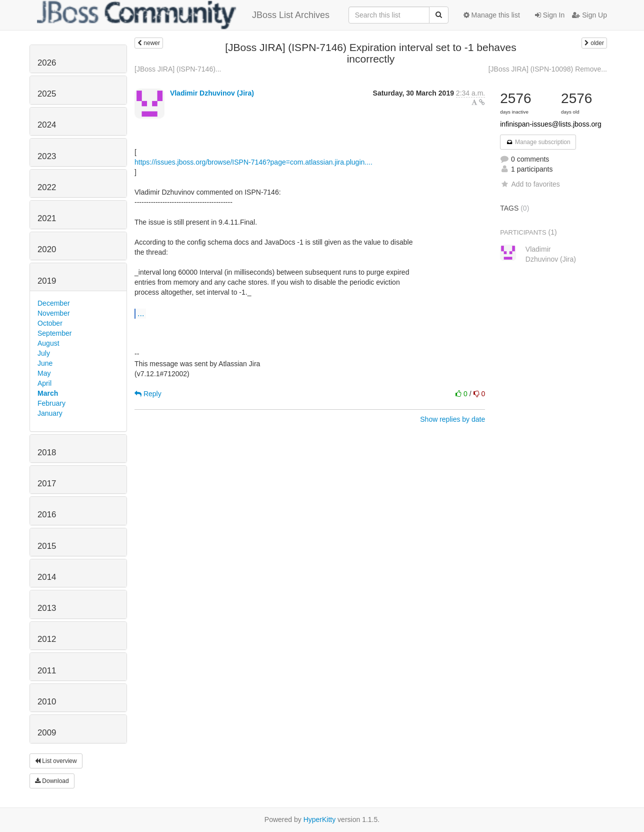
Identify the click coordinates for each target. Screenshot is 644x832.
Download (52, 781)
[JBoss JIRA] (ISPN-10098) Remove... (548, 69)
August (48, 343)
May (44, 373)
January (50, 413)
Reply (148, 394)
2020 (47, 249)
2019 (47, 281)
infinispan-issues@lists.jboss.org (551, 124)
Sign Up (589, 15)
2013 (47, 608)
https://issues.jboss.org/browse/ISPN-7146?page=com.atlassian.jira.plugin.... (253, 162)
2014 (47, 577)
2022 (47, 187)
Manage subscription (538, 142)
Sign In (550, 15)
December (54, 303)
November (54, 313)
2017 (47, 484)
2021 (47, 218)
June (45, 363)
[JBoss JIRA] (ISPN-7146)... (178, 69)
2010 (47, 702)
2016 (47, 515)
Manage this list (492, 15)
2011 (47, 671)
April (44, 383)
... (141, 313)
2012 (47, 639)
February (51, 403)
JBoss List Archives (183, 15)
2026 (47, 63)
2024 (47, 125)
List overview (56, 761)
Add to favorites (530, 184)
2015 (47, 546)
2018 (47, 453)
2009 (47, 733)
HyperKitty (320, 819)
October (50, 323)
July (44, 353)
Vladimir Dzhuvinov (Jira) (212, 93)
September (54, 333)
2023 (47, 156)
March (48, 393)
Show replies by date (452, 419)
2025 (47, 94)
